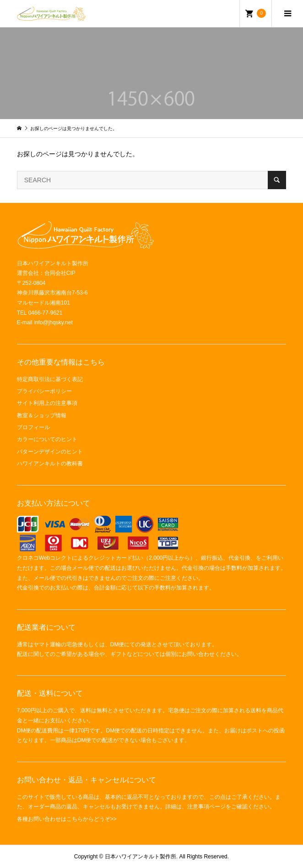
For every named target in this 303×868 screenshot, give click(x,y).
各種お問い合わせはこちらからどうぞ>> (67, 819)
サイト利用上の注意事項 (47, 403)
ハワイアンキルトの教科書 (50, 464)
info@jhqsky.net (53, 322)
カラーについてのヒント (47, 439)
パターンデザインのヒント (50, 452)
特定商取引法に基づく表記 (50, 379)
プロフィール (33, 427)
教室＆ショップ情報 (42, 415)
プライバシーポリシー (44, 391)
